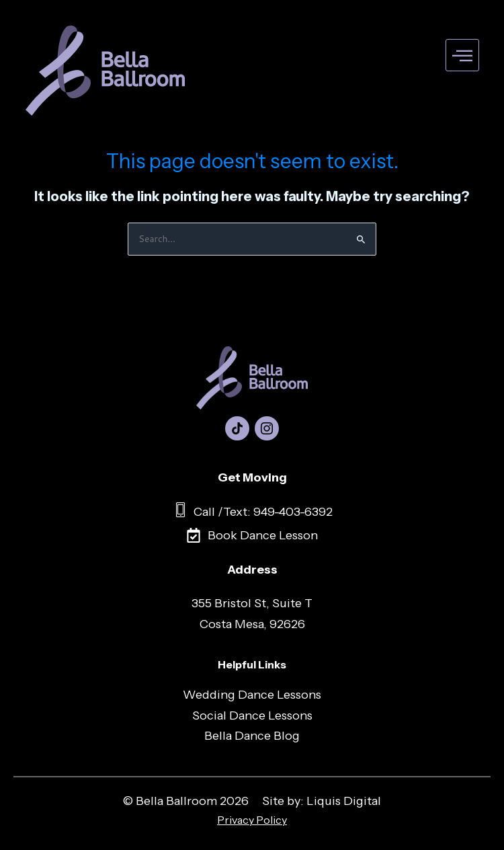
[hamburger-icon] (462, 55)
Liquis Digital (344, 801)
